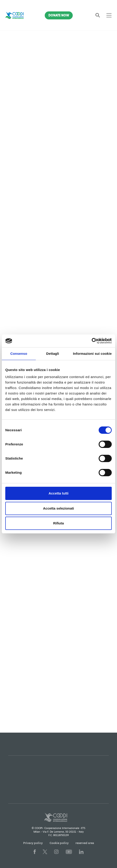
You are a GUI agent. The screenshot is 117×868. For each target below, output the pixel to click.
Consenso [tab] (19, 354)
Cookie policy (59, 843)
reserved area (85, 843)
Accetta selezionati (58, 508)
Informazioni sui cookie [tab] (92, 354)
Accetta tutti (59, 493)
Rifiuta (59, 523)
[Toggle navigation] (109, 15)
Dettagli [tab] (53, 354)
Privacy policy (33, 843)
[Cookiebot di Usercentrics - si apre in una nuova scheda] (92, 341)
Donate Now (59, 15)
